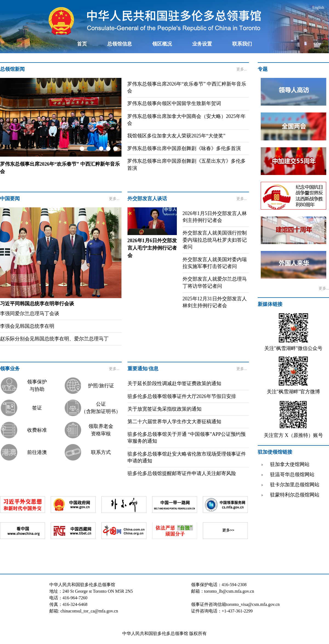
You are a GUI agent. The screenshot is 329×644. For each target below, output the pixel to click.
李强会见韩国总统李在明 (27, 326)
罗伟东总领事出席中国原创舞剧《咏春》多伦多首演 (184, 148)
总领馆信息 (120, 44)
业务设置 (202, 44)
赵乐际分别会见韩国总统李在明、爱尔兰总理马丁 (54, 339)
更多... (242, 69)
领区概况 (162, 44)
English (318, 8)
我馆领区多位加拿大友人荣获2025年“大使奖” (176, 136)
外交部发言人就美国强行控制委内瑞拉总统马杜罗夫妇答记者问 (215, 240)
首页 (82, 44)
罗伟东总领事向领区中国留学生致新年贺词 (174, 103)
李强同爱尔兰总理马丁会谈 (30, 313)
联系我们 (242, 44)
